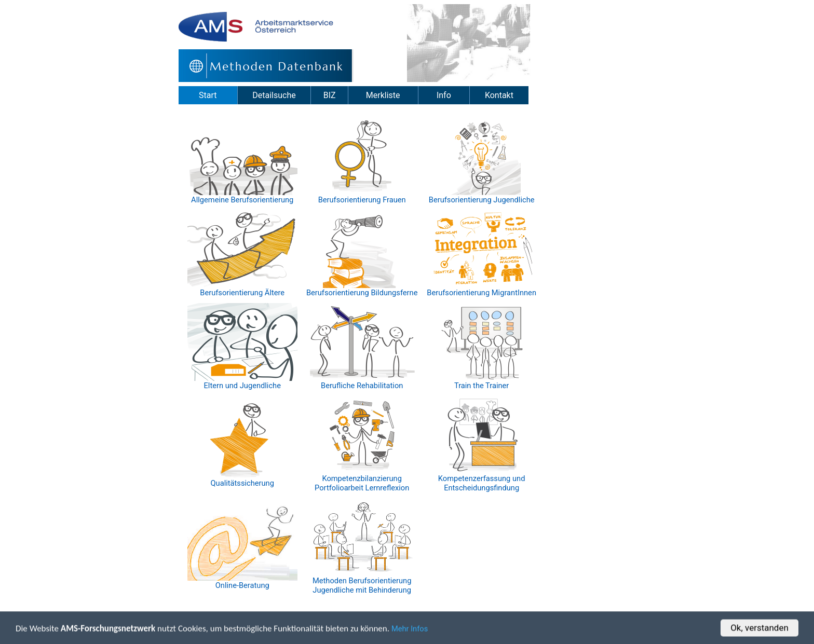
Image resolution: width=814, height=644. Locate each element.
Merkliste (383, 95)
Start (208, 95)
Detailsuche (274, 95)
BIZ (330, 95)
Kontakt (499, 95)
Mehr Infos (410, 629)
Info (444, 95)
